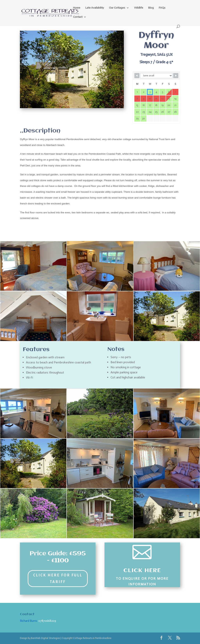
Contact (78, 17)
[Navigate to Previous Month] (137, 76)
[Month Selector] (156, 76)
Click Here (142, 571)
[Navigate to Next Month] (176, 76)
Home (77, 8)
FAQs (162, 8)
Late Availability (95, 8)
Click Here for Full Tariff (58, 579)
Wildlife (139, 8)
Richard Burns (29, 621)
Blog (151, 8)
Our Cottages (117, 8)
